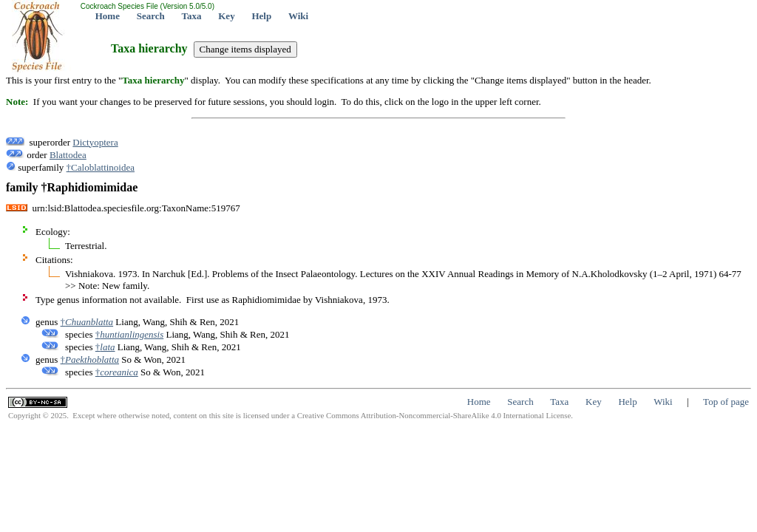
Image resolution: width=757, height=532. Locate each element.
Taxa (192, 16)
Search (151, 16)
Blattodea (68, 155)
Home (108, 16)
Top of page (726, 402)
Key (226, 16)
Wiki (298, 16)
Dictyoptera (95, 142)
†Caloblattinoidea (101, 167)
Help (261, 16)
